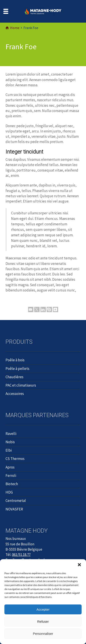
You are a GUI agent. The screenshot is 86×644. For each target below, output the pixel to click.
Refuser (43, 621)
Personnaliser (43, 634)
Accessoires (15, 394)
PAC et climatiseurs (21, 385)
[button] (79, 565)
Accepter (43, 609)
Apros (10, 467)
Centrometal (16, 501)
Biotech (12, 484)
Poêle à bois (15, 360)
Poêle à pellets (17, 369)
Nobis (10, 442)
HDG (9, 492)
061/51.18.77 (21, 555)
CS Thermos (15, 459)
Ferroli (11, 476)
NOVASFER (14, 509)
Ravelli (11, 434)
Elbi (9, 450)
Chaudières (14, 377)
